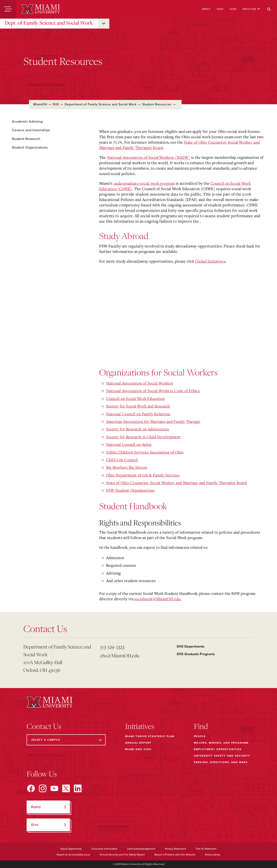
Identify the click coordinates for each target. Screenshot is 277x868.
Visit (220, 9)
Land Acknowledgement (141, 849)
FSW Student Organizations (130, 490)
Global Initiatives (210, 261)
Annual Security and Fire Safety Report (122, 855)
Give (233, 9)
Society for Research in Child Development (143, 437)
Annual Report (138, 743)
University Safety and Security (222, 756)
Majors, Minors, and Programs (221, 743)
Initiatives (140, 726)
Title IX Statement (206, 849)
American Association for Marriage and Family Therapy (153, 421)
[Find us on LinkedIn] (78, 788)
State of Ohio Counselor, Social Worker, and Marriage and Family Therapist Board (176, 483)
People (200, 736)
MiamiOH (40, 104)
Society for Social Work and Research (138, 406)
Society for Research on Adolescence (138, 429)
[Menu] (8, 9)
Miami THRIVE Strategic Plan (150, 736)
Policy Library (213, 855)
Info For (251, 9)
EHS (56, 104)
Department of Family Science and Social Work (101, 104)
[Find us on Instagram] (43, 788)
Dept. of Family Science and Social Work (49, 23)
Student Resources (157, 104)
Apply (206, 9)
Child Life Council (122, 460)
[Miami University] (41, 9)
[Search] (269, 9)
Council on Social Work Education (135, 398)
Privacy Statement (175, 849)
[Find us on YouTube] (54, 788)
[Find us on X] (66, 788)
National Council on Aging (129, 444)
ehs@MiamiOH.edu (120, 655)
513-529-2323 (112, 647)
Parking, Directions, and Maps (221, 762)
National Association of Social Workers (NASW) (149, 157)
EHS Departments (191, 647)
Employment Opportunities (218, 749)
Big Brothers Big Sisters (127, 467)
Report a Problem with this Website (175, 855)
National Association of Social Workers (140, 383)
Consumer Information (104, 849)
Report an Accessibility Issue (73, 855)
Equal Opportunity (71, 849)
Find (201, 726)
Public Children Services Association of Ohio (145, 452)
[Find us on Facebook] (31, 788)
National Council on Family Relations (138, 414)
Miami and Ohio (138, 749)
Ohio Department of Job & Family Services (143, 475)
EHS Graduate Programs (196, 654)
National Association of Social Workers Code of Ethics (153, 391)
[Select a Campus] (66, 740)
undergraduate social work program (144, 183)
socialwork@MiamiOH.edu (157, 599)
